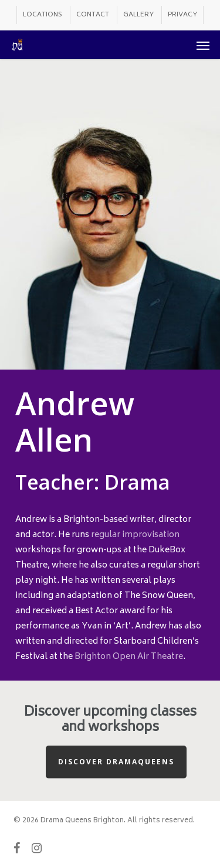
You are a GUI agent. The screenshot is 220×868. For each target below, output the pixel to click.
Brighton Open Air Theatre (129, 657)
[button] (203, 45)
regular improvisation (135, 535)
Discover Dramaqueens (116, 762)
